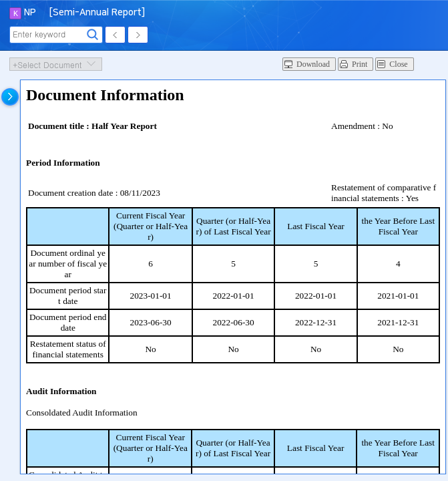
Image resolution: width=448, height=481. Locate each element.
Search (93, 35)
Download (313, 64)
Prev (115, 35)
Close (398, 64)
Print (360, 64)
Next (138, 35)
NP (30, 13)
